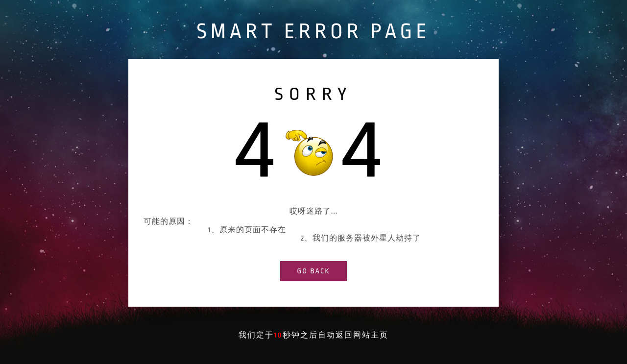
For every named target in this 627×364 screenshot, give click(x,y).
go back (313, 271)
